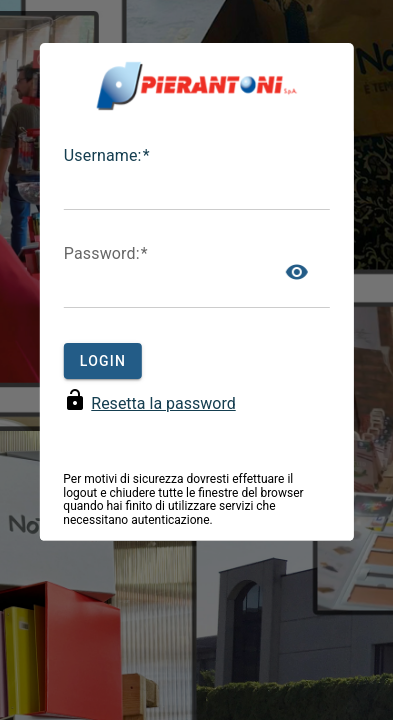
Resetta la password (163, 403)
